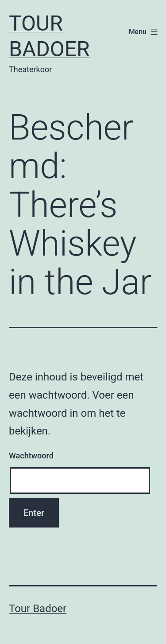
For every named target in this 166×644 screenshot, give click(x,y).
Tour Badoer (49, 36)
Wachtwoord (31, 456)
